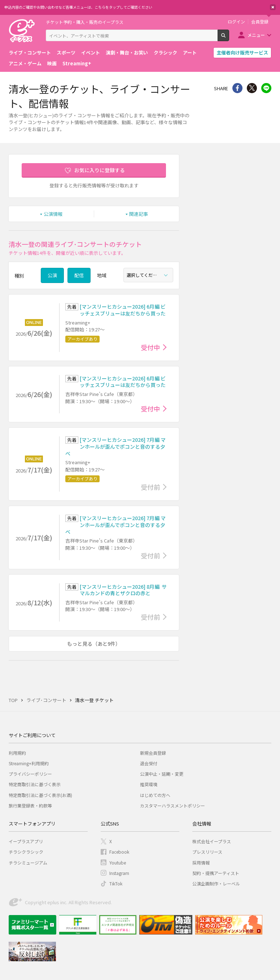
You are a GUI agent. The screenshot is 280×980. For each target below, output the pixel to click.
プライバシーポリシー (30, 774)
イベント (91, 53)
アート (190, 53)
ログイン (236, 22)
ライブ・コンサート (30, 53)
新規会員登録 (153, 753)
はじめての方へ (155, 795)
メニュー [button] (256, 35)
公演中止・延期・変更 (162, 774)
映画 (52, 63)
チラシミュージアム (28, 863)
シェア (237, 88)
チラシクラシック (26, 852)
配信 (79, 275)
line (266, 88)
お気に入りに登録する (100, 170)
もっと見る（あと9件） (94, 644)
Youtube (118, 863)
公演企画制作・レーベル (216, 883)
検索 (229, 38)
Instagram (119, 873)
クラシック (165, 53)
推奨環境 (149, 784)
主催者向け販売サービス (242, 53)
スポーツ (66, 53)
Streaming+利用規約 (29, 763)
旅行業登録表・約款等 (30, 805)
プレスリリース (207, 852)
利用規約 (17, 753)
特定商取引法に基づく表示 (35, 784)
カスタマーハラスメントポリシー (172, 805)
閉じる (273, 7)
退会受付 (149, 763)
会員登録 (260, 22)
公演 (52, 275)
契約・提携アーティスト (216, 873)
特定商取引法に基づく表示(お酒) (40, 795)
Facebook (119, 852)
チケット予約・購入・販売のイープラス (85, 22)
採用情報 (201, 863)
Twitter (252, 88)
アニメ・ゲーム (25, 63)
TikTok (116, 883)
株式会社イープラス (212, 841)
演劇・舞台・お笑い (127, 53)
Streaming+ (77, 63)
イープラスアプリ (26, 841)
